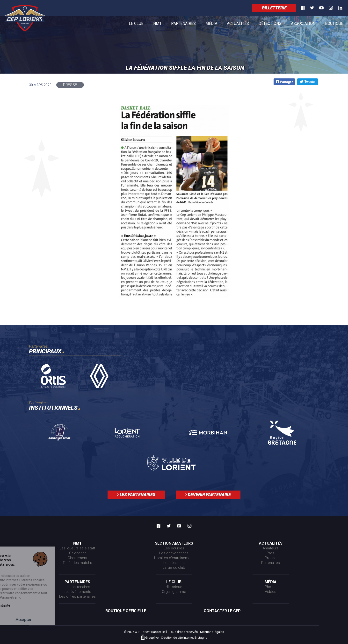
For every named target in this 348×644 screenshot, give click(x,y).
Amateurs (271, 548)
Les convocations (174, 553)
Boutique (334, 25)
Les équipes (174, 548)
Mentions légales (212, 632)
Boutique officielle (126, 611)
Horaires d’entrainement (174, 558)
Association (303, 24)
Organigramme (174, 592)
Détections (270, 24)
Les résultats (174, 563)
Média (211, 25)
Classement (77, 558)
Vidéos (271, 592)
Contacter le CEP (222, 611)
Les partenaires (136, 495)
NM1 (157, 25)
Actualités (238, 25)
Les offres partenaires (77, 596)
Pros (271, 553)
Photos (271, 587)
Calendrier (77, 553)
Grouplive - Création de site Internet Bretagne (176, 638)
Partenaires (183, 25)
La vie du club (174, 568)
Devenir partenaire (208, 495)
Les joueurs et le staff (77, 548)
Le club (136, 25)
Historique (174, 587)
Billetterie (274, 8)
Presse (271, 558)
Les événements (77, 592)
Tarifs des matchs (77, 563)
